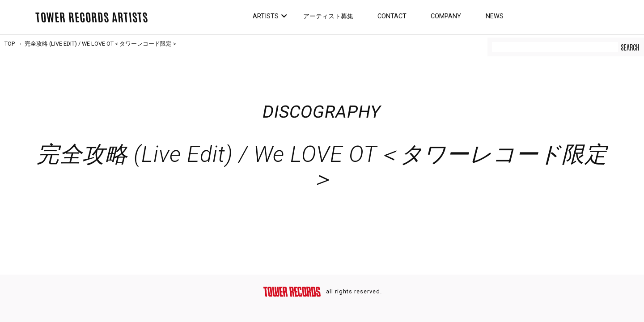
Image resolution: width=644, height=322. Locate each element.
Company (446, 16)
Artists (266, 16)
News (495, 16)
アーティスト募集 (328, 16)
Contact (392, 16)
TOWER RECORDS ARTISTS (92, 17)
